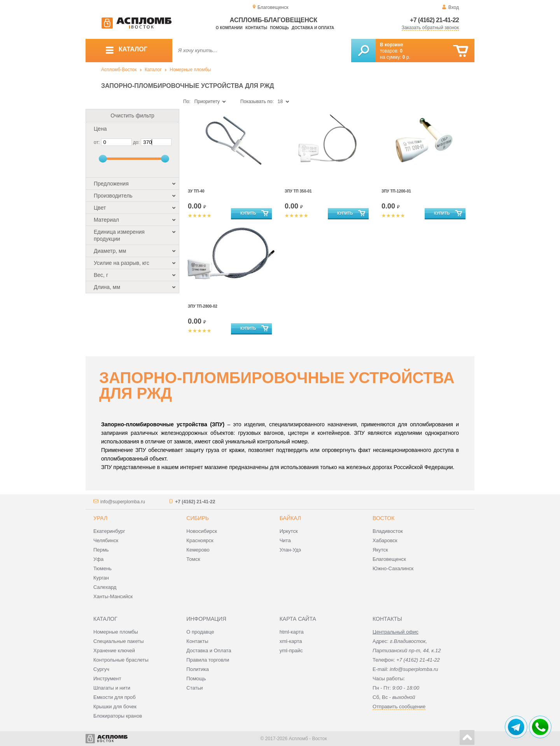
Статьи (194, 688)
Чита (285, 540)
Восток (383, 518)
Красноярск (200, 540)
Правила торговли (208, 660)
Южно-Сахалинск (393, 568)
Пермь (101, 550)
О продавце (200, 632)
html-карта (292, 632)
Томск (193, 559)
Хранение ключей (114, 651)
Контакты (256, 28)
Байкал (290, 518)
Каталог (153, 70)
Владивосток (388, 531)
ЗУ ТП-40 (196, 191)
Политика (198, 669)
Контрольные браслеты (121, 660)
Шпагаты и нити (112, 688)
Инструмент (107, 679)
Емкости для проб (115, 697)
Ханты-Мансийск (113, 596)
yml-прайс (291, 651)
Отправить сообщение (399, 707)
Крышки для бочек (115, 707)
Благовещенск (389, 559)
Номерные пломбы (190, 70)
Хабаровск (385, 540)
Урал (100, 518)
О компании (229, 28)
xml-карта (291, 641)
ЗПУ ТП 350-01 (298, 191)
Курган (101, 578)
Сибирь (198, 518)
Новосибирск (202, 531)
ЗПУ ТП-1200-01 (396, 191)
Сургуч (101, 669)
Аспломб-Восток (119, 70)
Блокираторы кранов (118, 716)
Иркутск (289, 531)
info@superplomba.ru (123, 502)
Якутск (380, 550)
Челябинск (106, 540)
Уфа (98, 559)
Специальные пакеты (119, 641)
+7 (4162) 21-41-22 (434, 20)
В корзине (392, 45)
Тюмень (102, 568)
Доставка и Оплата (209, 651)
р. (406, 57)
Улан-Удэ (290, 550)
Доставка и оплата (313, 28)
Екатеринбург (109, 531)
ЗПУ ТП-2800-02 (203, 306)
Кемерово (198, 550)
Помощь (279, 28)
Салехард (105, 587)
